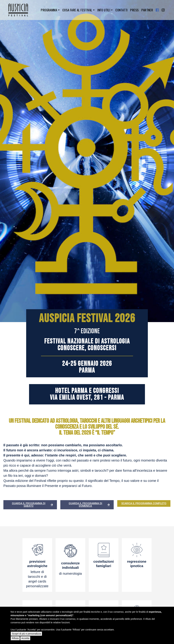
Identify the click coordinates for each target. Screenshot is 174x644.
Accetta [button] (25, 638)
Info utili (104, 10)
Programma (49, 10)
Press (134, 10)
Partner (147, 10)
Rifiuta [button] (15, 638)
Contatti (121, 10)
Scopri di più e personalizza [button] (26, 634)
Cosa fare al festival (77, 10)
